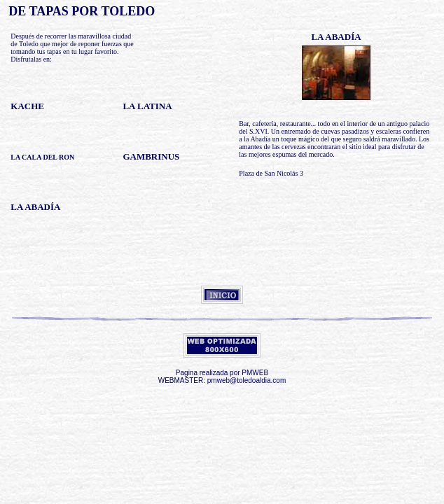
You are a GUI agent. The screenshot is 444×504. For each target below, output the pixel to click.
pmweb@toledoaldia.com (247, 380)
